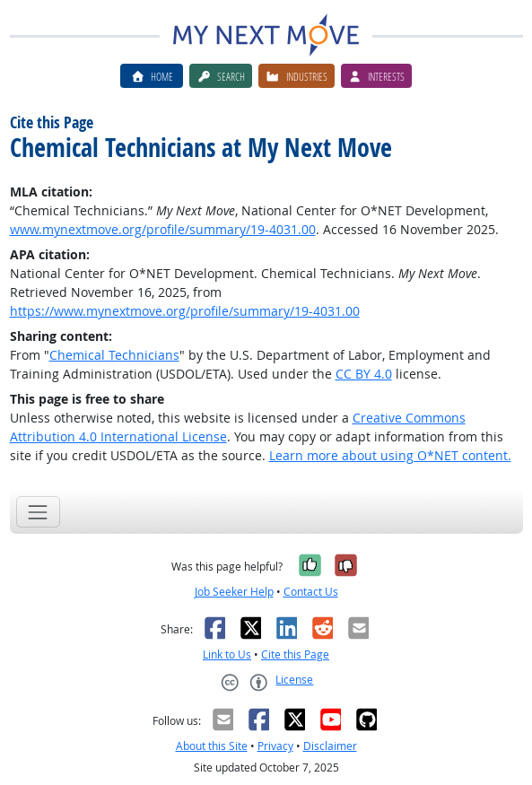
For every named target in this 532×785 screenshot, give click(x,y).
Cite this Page (295, 654)
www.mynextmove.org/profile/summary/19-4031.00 (163, 229)
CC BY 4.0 (364, 374)
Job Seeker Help (234, 592)
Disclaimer (330, 746)
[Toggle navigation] (38, 512)
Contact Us (311, 592)
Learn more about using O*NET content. (390, 455)
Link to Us (227, 654)
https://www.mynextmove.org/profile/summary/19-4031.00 (185, 311)
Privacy (275, 746)
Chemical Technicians (114, 355)
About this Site (212, 746)
